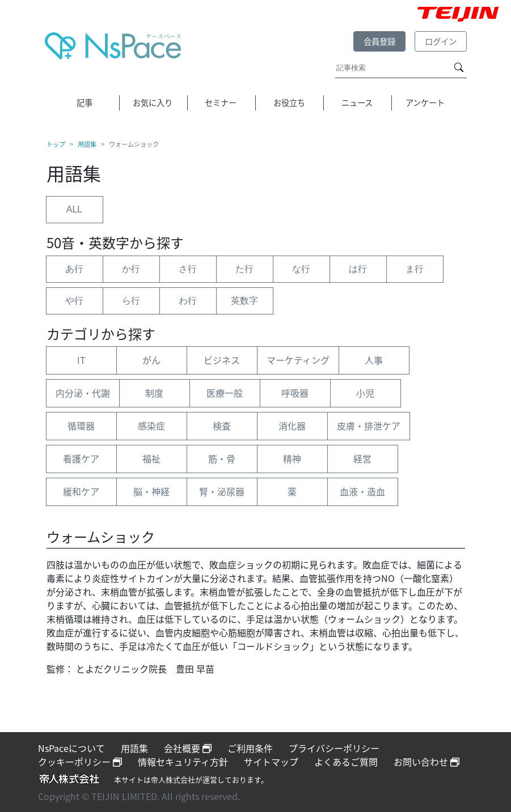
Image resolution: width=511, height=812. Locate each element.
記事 (85, 103)
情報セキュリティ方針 (183, 762)
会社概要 (188, 748)
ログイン (441, 41)
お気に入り (153, 103)
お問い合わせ (426, 762)
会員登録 (379, 41)
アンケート (425, 103)
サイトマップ (271, 762)
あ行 (74, 269)
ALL (74, 209)
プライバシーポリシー (334, 748)
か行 (131, 269)
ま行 (415, 269)
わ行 (188, 301)
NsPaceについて (71, 748)
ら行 (131, 301)
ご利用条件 (250, 748)
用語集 (87, 144)
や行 (74, 301)
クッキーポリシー (80, 762)
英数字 (244, 301)
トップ (56, 144)
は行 (358, 269)
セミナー (221, 103)
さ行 (188, 269)
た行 (244, 269)
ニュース (357, 103)
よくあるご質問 (346, 762)
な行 (301, 269)
